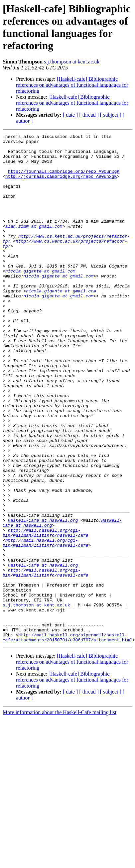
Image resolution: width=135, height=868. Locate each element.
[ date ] (70, 115)
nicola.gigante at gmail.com (40, 299)
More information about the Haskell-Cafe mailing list (60, 814)
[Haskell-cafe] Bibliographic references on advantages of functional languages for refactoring (72, 85)
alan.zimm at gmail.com (34, 245)
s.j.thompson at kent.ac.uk (72, 62)
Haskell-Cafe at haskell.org (43, 598)
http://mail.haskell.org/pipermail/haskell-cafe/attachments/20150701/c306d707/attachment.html (67, 738)
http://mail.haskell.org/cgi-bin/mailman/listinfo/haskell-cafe (45, 613)
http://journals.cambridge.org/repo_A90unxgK (64, 179)
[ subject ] (111, 115)
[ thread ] (89, 115)
